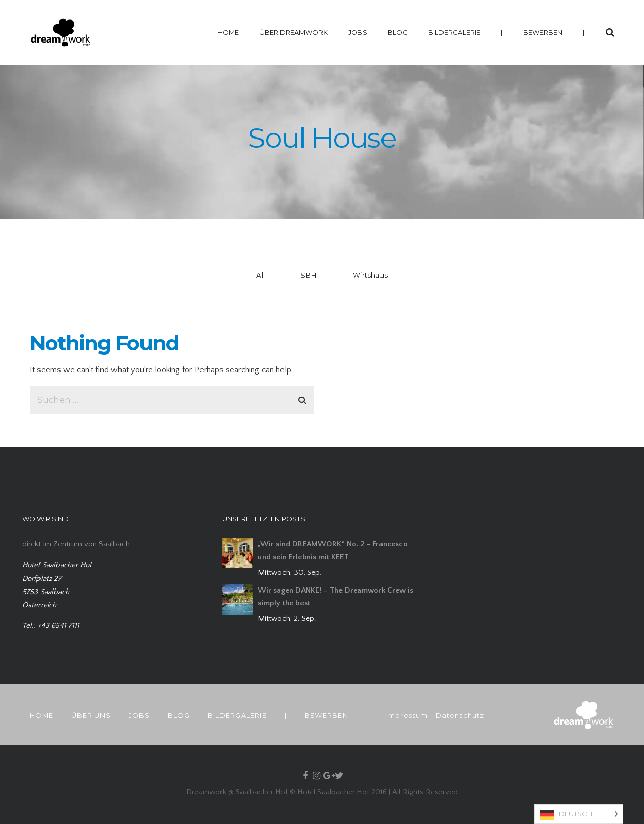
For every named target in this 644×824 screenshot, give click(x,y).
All (260, 275)
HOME (228, 32)
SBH (309, 275)
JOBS (358, 32)
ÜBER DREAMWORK (294, 32)
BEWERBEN (543, 32)
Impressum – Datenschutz (435, 715)
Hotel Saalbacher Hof (333, 792)
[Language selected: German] (579, 814)
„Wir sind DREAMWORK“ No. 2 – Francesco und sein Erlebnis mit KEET (333, 551)
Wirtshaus (370, 275)
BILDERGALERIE (454, 32)
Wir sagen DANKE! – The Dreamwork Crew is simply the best (336, 597)
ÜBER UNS (91, 715)
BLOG (398, 32)
